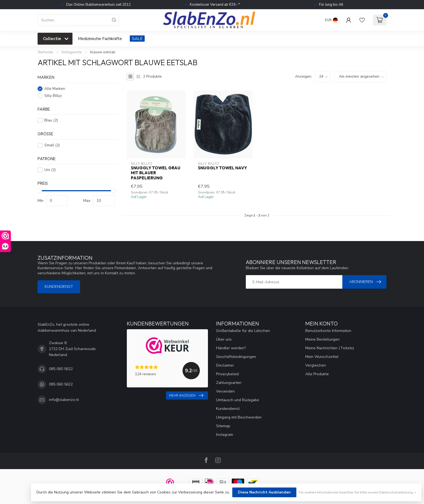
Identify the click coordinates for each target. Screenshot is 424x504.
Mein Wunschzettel (322, 357)
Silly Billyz (53, 96)
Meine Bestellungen (322, 339)
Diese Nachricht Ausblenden (264, 492)
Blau (51, 120)
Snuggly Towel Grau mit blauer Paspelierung (156, 173)
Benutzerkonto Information (328, 331)
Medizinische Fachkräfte (100, 39)
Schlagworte (72, 52)
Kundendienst (59, 287)
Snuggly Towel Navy (222, 168)
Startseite (45, 52)
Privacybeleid (227, 374)
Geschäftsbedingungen (236, 357)
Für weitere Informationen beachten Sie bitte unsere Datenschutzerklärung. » (357, 492)
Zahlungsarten (229, 383)
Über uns (224, 339)
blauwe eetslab (103, 52)
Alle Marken (55, 89)
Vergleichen (316, 365)
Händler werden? (231, 348)
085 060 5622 (61, 369)
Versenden (225, 391)
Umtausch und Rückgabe (238, 400)
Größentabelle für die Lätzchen (243, 331)
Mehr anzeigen (186, 396)
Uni (50, 170)
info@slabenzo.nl (64, 400)
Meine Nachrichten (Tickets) (330, 348)
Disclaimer (225, 365)
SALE (137, 39)
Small (52, 145)
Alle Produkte (317, 374)
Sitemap (223, 426)
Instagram (225, 435)
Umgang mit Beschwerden (239, 417)
